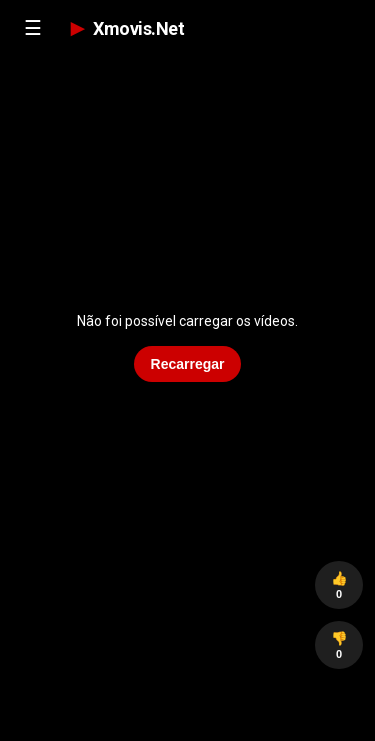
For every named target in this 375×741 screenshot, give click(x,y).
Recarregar (188, 364)
